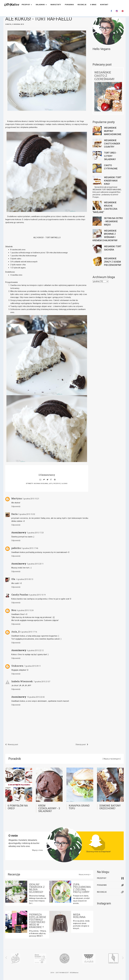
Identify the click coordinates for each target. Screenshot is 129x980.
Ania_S (15, 632)
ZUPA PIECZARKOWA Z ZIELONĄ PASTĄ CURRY (82, 888)
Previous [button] (8, 958)
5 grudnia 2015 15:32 (27, 514)
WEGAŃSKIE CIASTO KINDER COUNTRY (112, 143)
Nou (14, 610)
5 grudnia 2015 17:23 (35, 533)
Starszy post (82, 744)
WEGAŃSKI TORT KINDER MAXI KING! (113, 181)
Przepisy (27, 5)
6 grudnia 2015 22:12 (35, 650)
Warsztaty (56, 5)
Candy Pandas (20, 595)
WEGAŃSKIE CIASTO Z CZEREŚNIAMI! (104, 76)
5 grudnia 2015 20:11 (35, 564)
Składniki (41, 5)
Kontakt (104, 5)
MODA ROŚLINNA (79, 916)
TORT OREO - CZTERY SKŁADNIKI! (111, 156)
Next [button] (121, 958)
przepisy (57, 484)
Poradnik (69, 5)
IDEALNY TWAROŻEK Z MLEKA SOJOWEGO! (37, 888)
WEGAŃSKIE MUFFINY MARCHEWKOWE (113, 131)
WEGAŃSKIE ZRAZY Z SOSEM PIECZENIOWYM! (113, 262)
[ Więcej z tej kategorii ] (112, 759)
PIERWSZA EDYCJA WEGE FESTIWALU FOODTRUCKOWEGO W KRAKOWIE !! (38, 921)
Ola (14, 579)
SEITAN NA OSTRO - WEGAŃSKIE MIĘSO (113, 221)
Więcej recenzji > (85, 875)
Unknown (17, 666)
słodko (64, 484)
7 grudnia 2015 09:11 (33, 666)
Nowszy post (12, 744)
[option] (16, 958)
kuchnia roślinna (41, 484)
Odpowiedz (16, 506)
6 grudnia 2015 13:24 (25, 610)
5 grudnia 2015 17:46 (30, 548)
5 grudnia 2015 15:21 (31, 499)
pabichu (16, 548)
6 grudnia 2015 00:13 (25, 579)
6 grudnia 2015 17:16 (29, 632)
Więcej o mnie (37, 850)
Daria (14, 514)
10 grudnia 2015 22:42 (36, 697)
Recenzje (82, 5)
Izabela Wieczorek (22, 681)
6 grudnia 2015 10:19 (37, 595)
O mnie (93, 5)
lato (51, 484)
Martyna (17, 498)
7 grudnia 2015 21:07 (42, 682)
